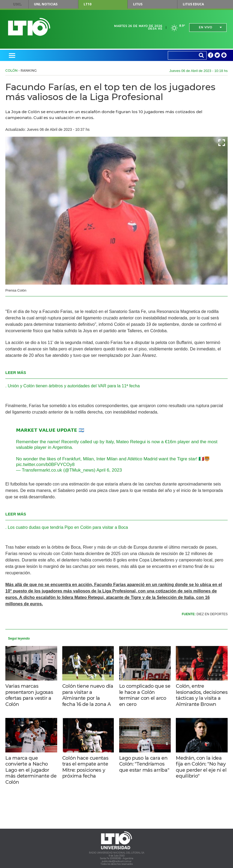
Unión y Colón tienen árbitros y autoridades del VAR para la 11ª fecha (74, 386)
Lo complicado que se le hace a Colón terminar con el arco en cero (145, 695)
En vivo (205, 27)
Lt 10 (29, 27)
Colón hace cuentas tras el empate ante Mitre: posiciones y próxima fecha (85, 767)
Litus (138, 4)
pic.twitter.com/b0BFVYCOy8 (45, 464)
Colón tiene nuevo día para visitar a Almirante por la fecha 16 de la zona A (88, 695)
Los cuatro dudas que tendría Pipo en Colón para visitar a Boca (68, 527)
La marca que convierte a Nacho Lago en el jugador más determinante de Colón (31, 770)
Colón (11, 70)
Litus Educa (193, 4)
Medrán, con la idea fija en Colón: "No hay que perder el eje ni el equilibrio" (201, 767)
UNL (17, 4)
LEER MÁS (16, 372)
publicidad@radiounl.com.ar (117, 861)
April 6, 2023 (109, 470)
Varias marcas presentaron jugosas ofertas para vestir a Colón (29, 695)
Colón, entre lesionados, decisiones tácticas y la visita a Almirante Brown (202, 695)
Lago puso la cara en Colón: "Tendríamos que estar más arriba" (144, 764)
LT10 (88, 4)
